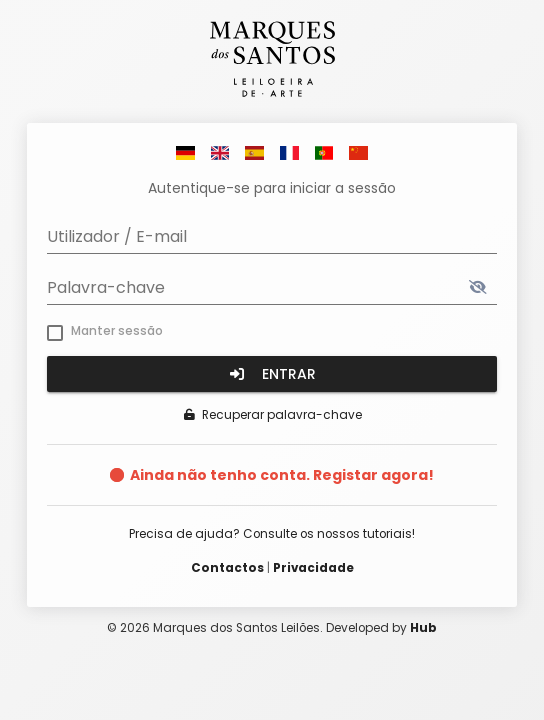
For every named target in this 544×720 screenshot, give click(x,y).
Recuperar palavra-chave (272, 415)
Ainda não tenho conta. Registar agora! (282, 475)
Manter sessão (117, 330)
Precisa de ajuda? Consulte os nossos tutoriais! (272, 534)
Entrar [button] (272, 374)
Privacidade (313, 568)
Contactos (227, 568)
